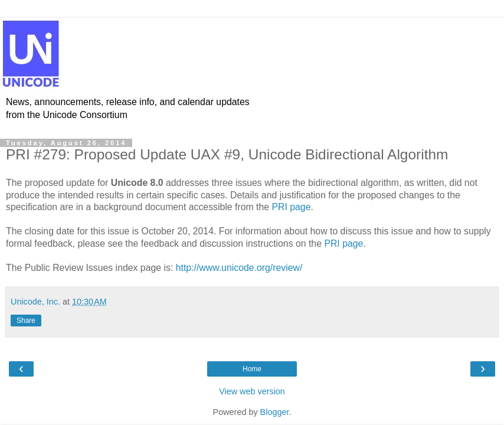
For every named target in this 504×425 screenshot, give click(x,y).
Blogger (275, 412)
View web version (252, 391)
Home (252, 369)
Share (26, 321)
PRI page (291, 207)
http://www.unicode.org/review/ (239, 268)
